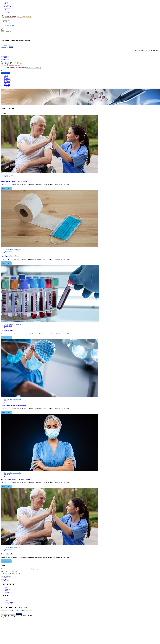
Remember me (7, 46)
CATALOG (7, 8)
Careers (6, 599)
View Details (6, 188)
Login (6, 37)
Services (6, 591)
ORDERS (7, 10)
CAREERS (7, 11)
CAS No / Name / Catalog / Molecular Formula (13, 68)
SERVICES (7, 5)
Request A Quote (5, 73)
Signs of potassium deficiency (10, 256)
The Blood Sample (7, 331)
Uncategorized (17, 250)
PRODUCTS (7, 7)
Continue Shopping (9, 25)
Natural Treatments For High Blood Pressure (16, 479)
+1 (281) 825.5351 (6, 55)
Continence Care (8, 175)
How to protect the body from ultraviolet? (15, 181)
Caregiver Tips (8, 399)
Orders (6, 601)
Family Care (17, 548)
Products (6, 592)
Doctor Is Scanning (7, 554)
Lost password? (5, 47)
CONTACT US (8, 12)
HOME (6, 2)
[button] (2, 28)
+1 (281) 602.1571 (6, 53)
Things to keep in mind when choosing (13, 405)
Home (6, 112)
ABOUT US (7, 4)
